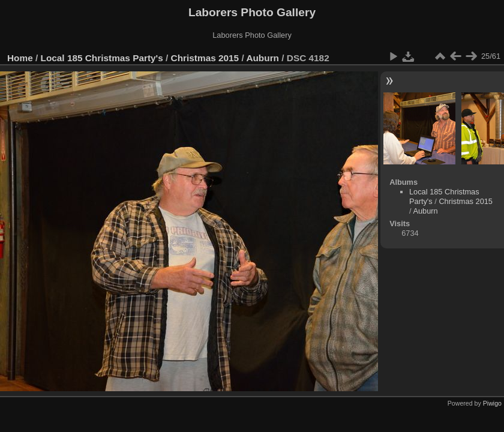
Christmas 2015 (205, 58)
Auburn (262, 58)
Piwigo (492, 403)
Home (20, 58)
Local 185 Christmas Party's (102, 58)
